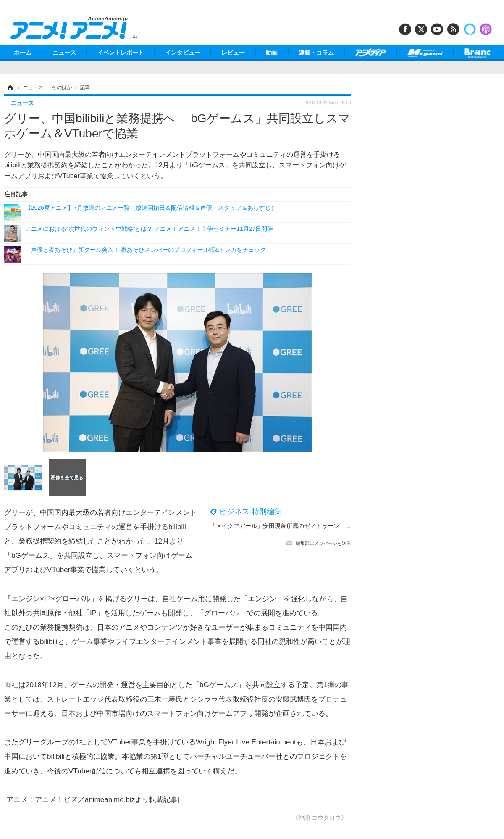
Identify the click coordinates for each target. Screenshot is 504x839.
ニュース (64, 53)
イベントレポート (121, 53)
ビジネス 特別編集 (251, 512)
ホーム (23, 53)
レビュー (233, 53)
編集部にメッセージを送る (323, 543)
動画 (272, 53)
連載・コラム (316, 53)
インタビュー (183, 53)
